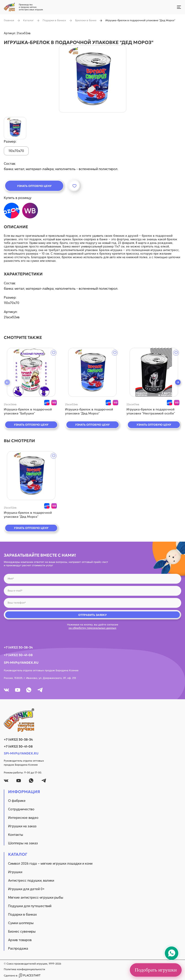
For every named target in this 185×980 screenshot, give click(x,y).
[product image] (93, 79)
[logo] (92, 720)
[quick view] (31, 372)
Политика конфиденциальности (24, 969)
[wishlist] (54, 353)
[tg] (40, 690)
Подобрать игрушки (156, 970)
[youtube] (18, 690)
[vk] (6, 690)
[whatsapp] (29, 690)
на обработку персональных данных (92, 628)
